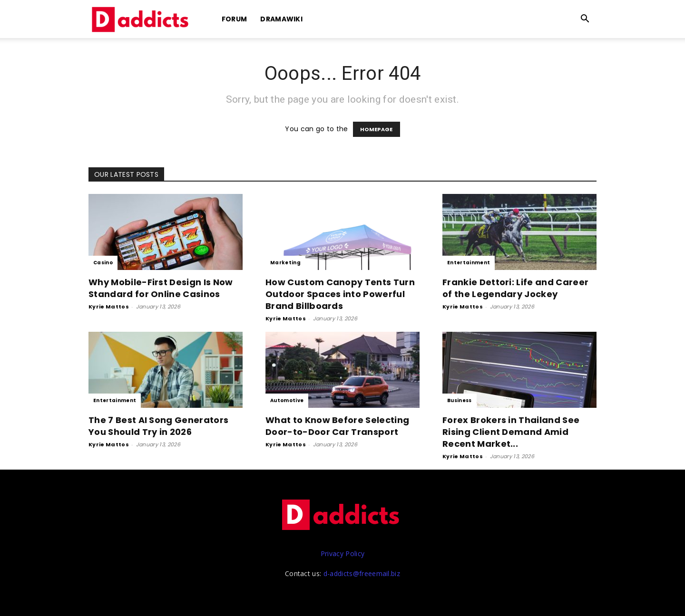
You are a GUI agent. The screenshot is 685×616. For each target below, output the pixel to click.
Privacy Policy (342, 553)
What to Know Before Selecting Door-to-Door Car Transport (337, 426)
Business (460, 400)
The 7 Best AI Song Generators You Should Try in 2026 (158, 426)
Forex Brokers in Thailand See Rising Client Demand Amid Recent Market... (511, 432)
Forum (235, 19)
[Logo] (142, 19)
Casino (103, 263)
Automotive (287, 400)
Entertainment (469, 263)
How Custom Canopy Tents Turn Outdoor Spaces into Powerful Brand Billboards (340, 294)
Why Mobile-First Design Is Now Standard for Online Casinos (161, 288)
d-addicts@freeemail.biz (362, 573)
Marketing (285, 263)
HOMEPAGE (377, 129)
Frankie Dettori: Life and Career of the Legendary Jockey (515, 288)
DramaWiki (281, 19)
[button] (585, 20)
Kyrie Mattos (109, 307)
